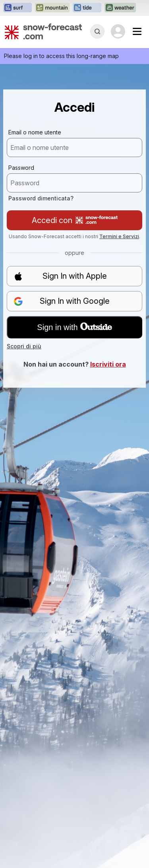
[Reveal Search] (97, 31)
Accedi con (75, 220)
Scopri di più (24, 346)
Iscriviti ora (108, 364)
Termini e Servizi (119, 236)
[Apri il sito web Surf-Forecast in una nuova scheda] (17, 8)
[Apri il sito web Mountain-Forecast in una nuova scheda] (52, 8)
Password (21, 168)
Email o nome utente (35, 132)
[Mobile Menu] (137, 31)
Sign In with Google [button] (62, 301)
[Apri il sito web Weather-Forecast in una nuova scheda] (120, 8)
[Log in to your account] (118, 31)
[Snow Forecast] (43, 31)
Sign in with (74, 327)
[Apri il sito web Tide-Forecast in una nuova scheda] (87, 8)
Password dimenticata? (41, 198)
